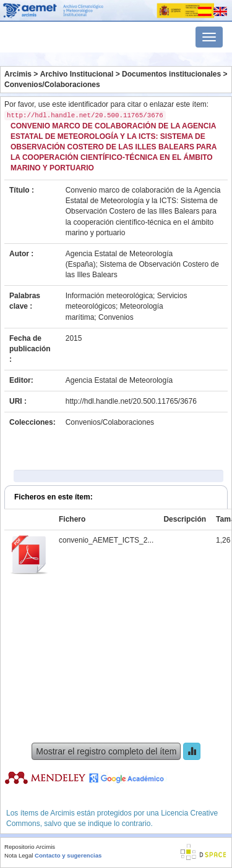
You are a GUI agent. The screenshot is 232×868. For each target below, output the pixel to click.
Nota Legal (19, 855)
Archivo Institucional (77, 74)
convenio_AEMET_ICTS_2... (106, 540)
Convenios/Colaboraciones (52, 85)
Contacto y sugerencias (68, 855)
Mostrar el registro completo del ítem (106, 751)
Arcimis (18, 74)
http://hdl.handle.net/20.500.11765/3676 (131, 401)
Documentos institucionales (171, 74)
